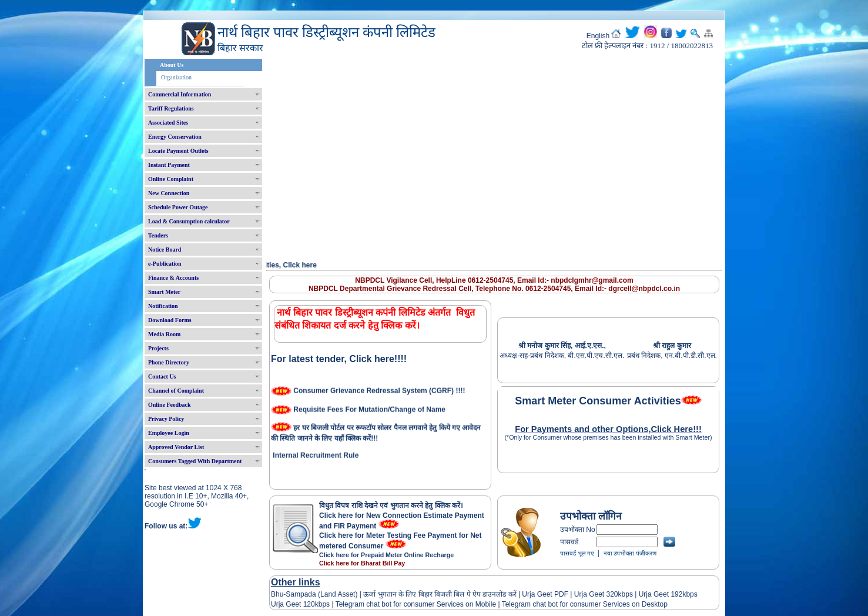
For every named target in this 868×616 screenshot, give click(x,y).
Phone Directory (169, 362)
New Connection (169, 193)
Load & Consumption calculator (189, 221)
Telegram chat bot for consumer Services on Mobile (416, 604)
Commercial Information (180, 94)
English (598, 36)
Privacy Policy (166, 419)
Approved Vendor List (176, 447)
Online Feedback (170, 405)
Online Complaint (171, 179)
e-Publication (165, 264)
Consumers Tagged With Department (195, 461)
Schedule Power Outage (178, 207)
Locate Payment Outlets (178, 151)
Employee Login (169, 433)
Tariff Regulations (171, 108)
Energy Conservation (175, 137)
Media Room (164, 334)
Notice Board (165, 250)
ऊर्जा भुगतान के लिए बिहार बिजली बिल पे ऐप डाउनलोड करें (440, 594)
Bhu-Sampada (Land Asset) (314, 594)
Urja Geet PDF (545, 594)
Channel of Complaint (176, 391)
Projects (158, 348)
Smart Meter (164, 292)
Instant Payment (169, 165)
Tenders (158, 235)
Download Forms (170, 320)
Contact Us (162, 376)
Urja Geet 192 (659, 594)
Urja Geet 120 (293, 604)
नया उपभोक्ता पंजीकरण (630, 553)
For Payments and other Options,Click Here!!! (608, 429)
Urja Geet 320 (596, 594)
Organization (176, 77)
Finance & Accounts (173, 278)
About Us (172, 65)
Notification (163, 306)
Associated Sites (168, 123)
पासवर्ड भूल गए (577, 553)
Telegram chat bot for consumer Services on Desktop (585, 604)
